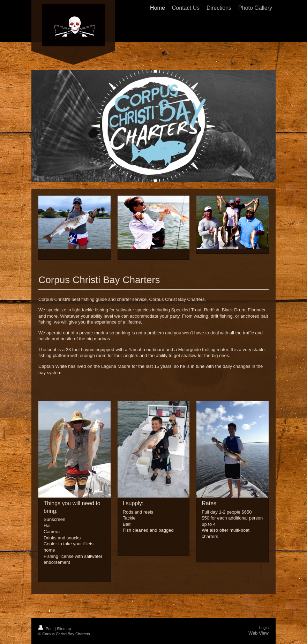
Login (264, 628)
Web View (259, 633)
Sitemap (64, 629)
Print (47, 629)
